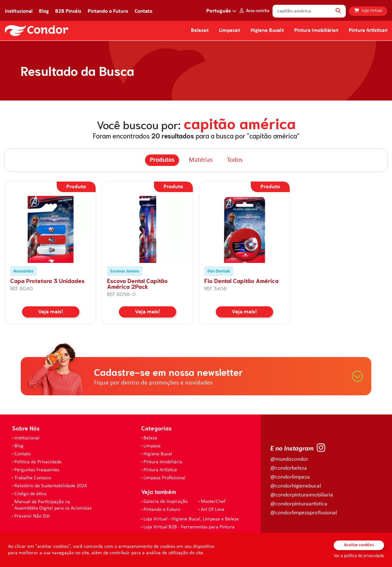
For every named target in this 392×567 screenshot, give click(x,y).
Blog (44, 11)
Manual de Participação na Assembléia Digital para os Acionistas (53, 505)
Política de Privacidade (38, 462)
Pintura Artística (367, 31)
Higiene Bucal (266, 31)
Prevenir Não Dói (32, 516)
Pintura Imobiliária (315, 31)
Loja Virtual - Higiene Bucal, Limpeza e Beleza (191, 519)
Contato (143, 11)
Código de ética (30, 494)
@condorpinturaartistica (299, 504)
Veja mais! (51, 312)
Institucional (19, 11)
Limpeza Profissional (164, 478)
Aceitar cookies (359, 545)
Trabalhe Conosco (33, 478)
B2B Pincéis (68, 11)
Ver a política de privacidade (359, 556)
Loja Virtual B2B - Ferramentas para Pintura (189, 527)
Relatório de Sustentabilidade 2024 (51, 486)
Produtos (162, 160)
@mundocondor (289, 459)
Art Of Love (213, 510)
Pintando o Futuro (108, 11)
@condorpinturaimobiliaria (302, 495)
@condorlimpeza (290, 477)
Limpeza (152, 446)
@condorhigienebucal (296, 486)
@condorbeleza (289, 468)
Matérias (201, 160)
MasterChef (213, 502)
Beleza (198, 31)
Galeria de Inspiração (166, 502)
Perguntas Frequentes (37, 470)
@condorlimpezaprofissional (304, 513)
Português (218, 11)
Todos (235, 160)
